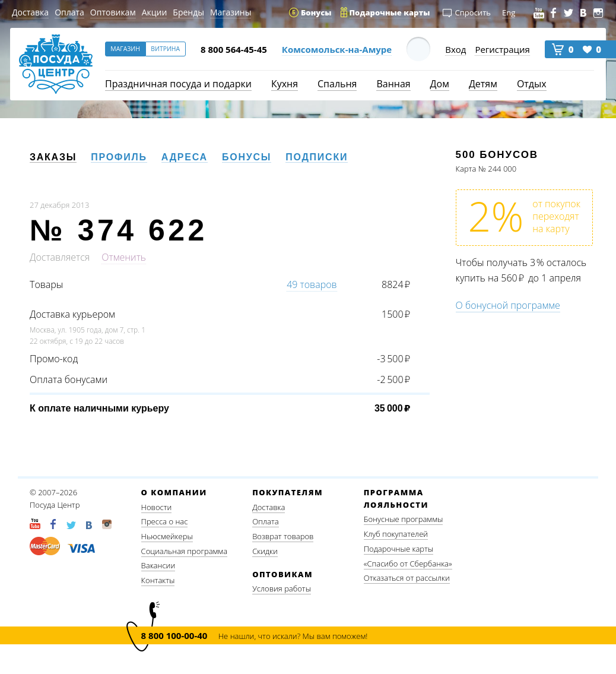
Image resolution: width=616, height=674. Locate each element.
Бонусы (247, 157)
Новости (157, 507)
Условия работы (282, 588)
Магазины (231, 12)
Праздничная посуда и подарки (178, 84)
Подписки (317, 157)
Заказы (53, 157)
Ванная (393, 84)
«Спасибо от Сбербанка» (408, 564)
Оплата (69, 12)
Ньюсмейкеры (167, 536)
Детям (483, 84)
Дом (440, 84)
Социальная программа (184, 551)
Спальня (337, 84)
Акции (155, 12)
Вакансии (158, 565)
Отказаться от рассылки (407, 578)
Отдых (532, 84)
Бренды (188, 12)
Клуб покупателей (396, 534)
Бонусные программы (404, 519)
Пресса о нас (165, 521)
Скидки (265, 551)
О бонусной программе (508, 305)
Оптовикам (113, 12)
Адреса (185, 157)
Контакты (158, 580)
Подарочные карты (399, 549)
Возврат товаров (283, 536)
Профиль (119, 157)
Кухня (285, 84)
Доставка (30, 12)
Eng (509, 12)
